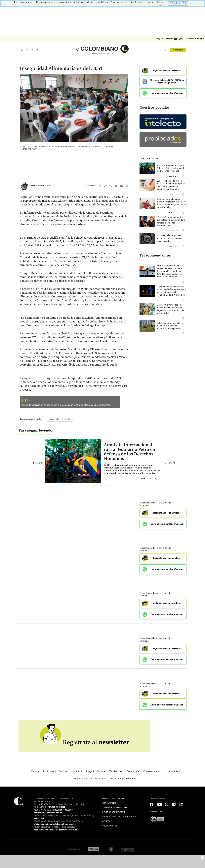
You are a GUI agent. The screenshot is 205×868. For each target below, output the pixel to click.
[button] (183, 175)
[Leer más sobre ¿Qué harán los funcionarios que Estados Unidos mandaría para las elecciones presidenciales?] (172, 221)
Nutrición (67, 419)
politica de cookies (160, 4)
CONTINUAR (178, 3)
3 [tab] (102, 486)
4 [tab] (106, 486)
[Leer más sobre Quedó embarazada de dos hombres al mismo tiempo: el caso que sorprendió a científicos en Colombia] (172, 184)
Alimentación (54, 419)
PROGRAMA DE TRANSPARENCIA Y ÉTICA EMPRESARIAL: (59, 821)
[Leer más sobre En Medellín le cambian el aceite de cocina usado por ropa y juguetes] (172, 237)
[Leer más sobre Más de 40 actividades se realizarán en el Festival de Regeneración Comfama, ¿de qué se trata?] (172, 308)
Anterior (38, 463)
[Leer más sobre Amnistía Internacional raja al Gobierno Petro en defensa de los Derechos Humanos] (172, 167)
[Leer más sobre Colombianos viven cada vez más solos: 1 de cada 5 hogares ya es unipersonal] (172, 325)
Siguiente (170, 463)
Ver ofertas (144, 505)
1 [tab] (96, 486)
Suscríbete (178, 50)
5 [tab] (109, 486)
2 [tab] (99, 486)
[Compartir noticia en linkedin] (127, 186)
